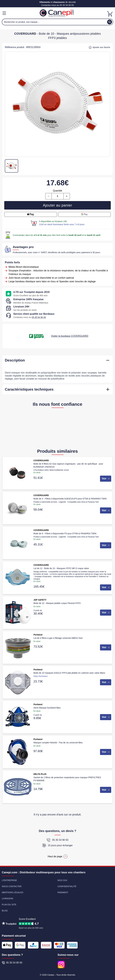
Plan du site (9, 905)
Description (15, 360)
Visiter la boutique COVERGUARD (70, 336)
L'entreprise (9, 880)
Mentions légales (13, 892)
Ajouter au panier (57, 205)
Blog (5, 911)
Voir (106, 479)
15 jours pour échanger (57, 845)
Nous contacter (12, 886)
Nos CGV (62, 880)
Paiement (63, 892)
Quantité (57, 191)
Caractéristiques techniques (29, 389)
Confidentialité (67, 886)
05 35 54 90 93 (67, 5)
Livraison (7, 898)
